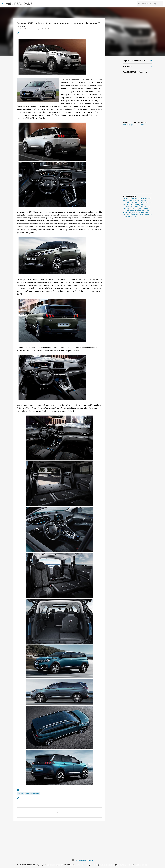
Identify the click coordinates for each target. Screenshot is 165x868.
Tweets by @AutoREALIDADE (134, 125)
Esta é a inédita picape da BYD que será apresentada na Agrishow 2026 (137, 199)
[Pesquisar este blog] (152, 4)
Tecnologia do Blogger (83, 860)
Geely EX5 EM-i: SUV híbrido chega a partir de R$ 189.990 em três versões (136, 207)
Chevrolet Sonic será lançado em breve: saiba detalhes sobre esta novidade (137, 211)
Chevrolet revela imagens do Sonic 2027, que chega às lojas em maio (138, 203)
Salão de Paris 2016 (33, 793)
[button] (18, 33)
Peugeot (21, 793)
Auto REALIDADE (19, 4)
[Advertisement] (59, 839)
